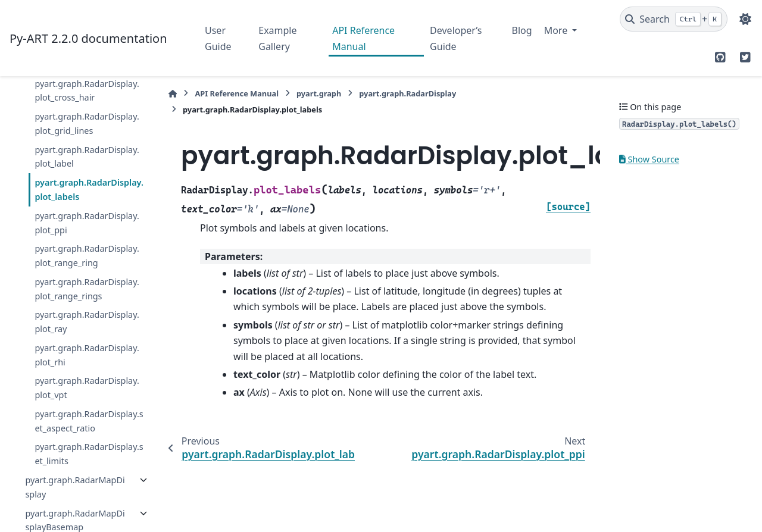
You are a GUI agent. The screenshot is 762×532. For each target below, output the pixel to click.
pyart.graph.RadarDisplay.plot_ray (87, 322)
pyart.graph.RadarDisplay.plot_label (87, 157)
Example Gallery (277, 38)
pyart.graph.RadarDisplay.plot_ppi (87, 223)
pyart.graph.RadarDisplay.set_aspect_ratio (89, 421)
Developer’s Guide (456, 38)
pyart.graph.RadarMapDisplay (75, 487)
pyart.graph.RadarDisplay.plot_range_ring (87, 256)
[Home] (173, 94)
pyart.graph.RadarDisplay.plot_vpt (87, 388)
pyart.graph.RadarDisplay (407, 93)
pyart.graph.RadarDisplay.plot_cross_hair (87, 91)
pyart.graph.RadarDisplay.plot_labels (89, 190)
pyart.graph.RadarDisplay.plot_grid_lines (87, 123)
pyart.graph (319, 93)
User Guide (218, 38)
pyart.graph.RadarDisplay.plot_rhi (87, 355)
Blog (522, 30)
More (557, 30)
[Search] (674, 19)
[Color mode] (745, 19)
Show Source (649, 159)
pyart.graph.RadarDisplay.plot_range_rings (87, 289)
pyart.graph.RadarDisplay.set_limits (89, 454)
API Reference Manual (363, 38)
